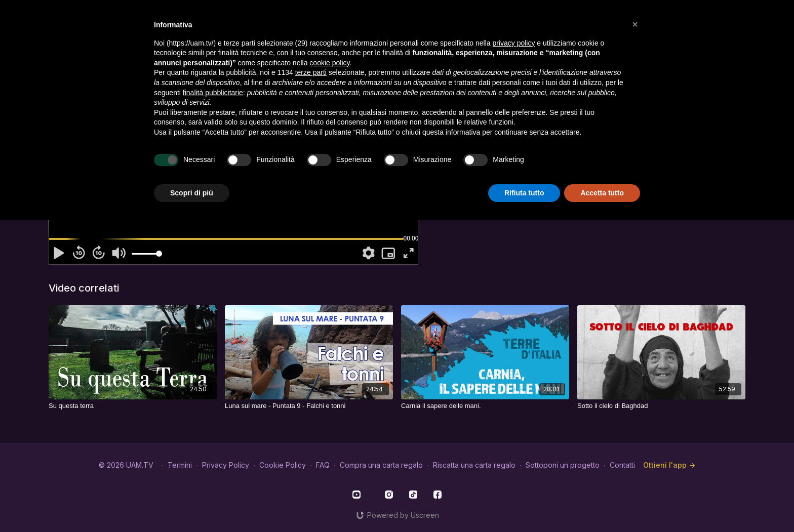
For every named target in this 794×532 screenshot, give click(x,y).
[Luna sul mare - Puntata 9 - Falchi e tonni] (309, 406)
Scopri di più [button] (192, 193)
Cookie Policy (283, 465)
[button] (635, 24)
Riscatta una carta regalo (474, 465)
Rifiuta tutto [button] (524, 193)
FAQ (323, 465)
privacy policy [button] (513, 43)
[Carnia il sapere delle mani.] (485, 406)
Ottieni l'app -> (669, 465)
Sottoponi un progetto (563, 465)
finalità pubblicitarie (213, 93)
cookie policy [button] (329, 63)
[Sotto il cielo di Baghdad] (661, 406)
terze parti (311, 72)
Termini (180, 465)
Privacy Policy (226, 465)
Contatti (622, 465)
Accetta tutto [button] (602, 193)
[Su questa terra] (133, 406)
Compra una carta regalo (381, 465)
